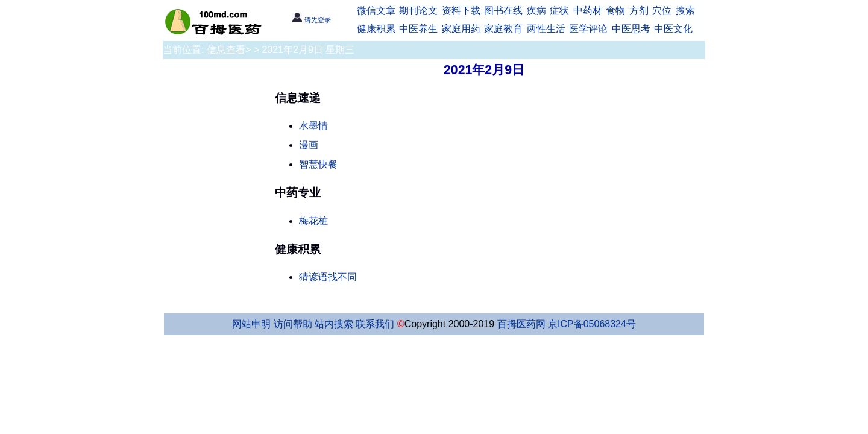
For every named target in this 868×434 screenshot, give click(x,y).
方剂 (639, 11)
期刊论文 (418, 11)
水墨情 (313, 126)
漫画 (309, 145)
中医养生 (418, 29)
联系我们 (375, 324)
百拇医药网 (521, 324)
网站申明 (251, 324)
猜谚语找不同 (328, 277)
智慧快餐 (318, 164)
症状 (559, 11)
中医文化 (673, 29)
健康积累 (376, 29)
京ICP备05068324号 (592, 324)
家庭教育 (503, 29)
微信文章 (376, 11)
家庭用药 (461, 29)
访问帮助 (293, 324)
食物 (615, 11)
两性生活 (546, 29)
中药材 (588, 11)
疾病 (536, 11)
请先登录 (311, 20)
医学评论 (588, 29)
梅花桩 (313, 221)
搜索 (685, 11)
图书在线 (503, 11)
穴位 (662, 11)
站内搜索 (334, 324)
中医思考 (631, 29)
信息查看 (226, 50)
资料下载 (461, 11)
